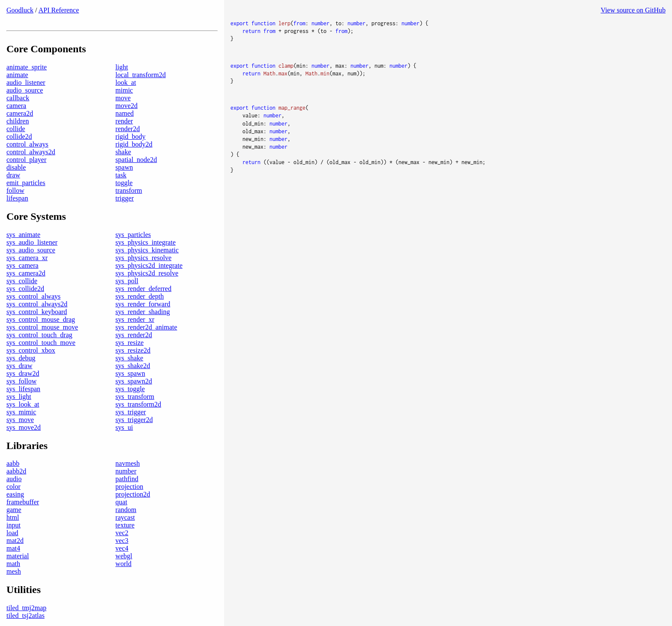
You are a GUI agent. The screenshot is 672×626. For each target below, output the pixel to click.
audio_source (25, 90)
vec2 (122, 533)
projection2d (133, 494)
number (126, 471)
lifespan (17, 198)
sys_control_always (33, 296)
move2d (126, 106)
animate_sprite (27, 67)
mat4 (13, 548)
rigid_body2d (134, 144)
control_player (26, 160)
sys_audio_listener (32, 242)
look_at (126, 82)
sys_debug (21, 358)
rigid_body (130, 136)
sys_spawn (130, 373)
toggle (124, 183)
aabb (13, 463)
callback (18, 98)
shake (123, 152)
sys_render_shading (142, 312)
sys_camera (22, 265)
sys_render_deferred (143, 289)
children (18, 121)
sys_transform (135, 397)
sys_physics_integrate (145, 242)
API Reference (59, 10)
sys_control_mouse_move (42, 327)
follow (15, 190)
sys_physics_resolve (143, 258)
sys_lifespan (23, 389)
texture (125, 525)
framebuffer (23, 502)
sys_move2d (24, 427)
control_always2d (31, 152)
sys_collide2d (25, 289)
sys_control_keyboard (37, 312)
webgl (124, 556)
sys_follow (21, 381)
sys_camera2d (26, 273)
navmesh (127, 463)
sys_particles (133, 235)
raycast (125, 517)
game (14, 510)
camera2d (20, 113)
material (18, 556)
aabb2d (16, 471)
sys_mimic (21, 412)
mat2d (15, 541)
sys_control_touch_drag (39, 335)
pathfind (127, 479)
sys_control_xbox (31, 350)
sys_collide (22, 281)
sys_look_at (23, 404)
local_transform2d (140, 75)
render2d (127, 129)
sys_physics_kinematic (147, 250)
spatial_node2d (136, 160)
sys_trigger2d (134, 420)
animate (17, 75)
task (121, 175)
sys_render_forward (143, 304)
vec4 (122, 548)
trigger (124, 198)
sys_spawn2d (133, 381)
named (124, 113)
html (13, 517)
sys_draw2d (23, 373)
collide (16, 129)
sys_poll (127, 281)
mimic (124, 90)
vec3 (122, 541)
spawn (124, 167)
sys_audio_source (31, 250)
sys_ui (124, 427)
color (13, 487)
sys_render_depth (139, 296)
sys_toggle (130, 389)
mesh (14, 571)
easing (15, 494)
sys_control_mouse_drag (41, 319)
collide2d (19, 136)
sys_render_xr (135, 319)
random (126, 510)
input (13, 525)
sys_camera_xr (27, 258)
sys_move (20, 420)
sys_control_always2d (37, 304)
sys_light (19, 397)
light (121, 67)
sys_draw (19, 366)
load (12, 533)
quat (121, 502)
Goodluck (20, 10)
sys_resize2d (133, 350)
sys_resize (129, 343)
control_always (27, 144)
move (123, 98)
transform (129, 190)
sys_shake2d (133, 366)
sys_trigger (130, 412)
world (123, 564)
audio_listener (26, 82)
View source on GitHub (633, 10)
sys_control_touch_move (41, 343)
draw (13, 175)
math (13, 564)
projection (129, 487)
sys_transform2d (138, 404)
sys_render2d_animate (146, 327)
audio (14, 479)
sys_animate (23, 235)
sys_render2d (133, 335)
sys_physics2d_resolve (147, 273)
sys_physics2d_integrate (149, 265)
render (124, 121)
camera (16, 106)
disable (16, 167)
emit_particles (26, 183)
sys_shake (129, 358)
